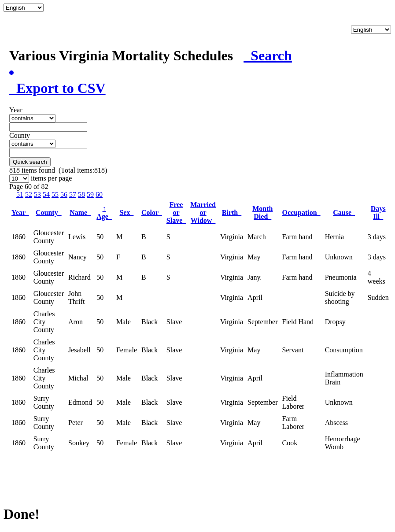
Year (20, 212)
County (49, 212)
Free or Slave (176, 212)
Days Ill (378, 212)
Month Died (262, 212)
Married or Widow (203, 212)
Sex (126, 212)
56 (64, 194)
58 (81, 194)
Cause (344, 212)
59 (90, 194)
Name (80, 212)
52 (29, 194)
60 (99, 194)
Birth (232, 212)
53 (37, 194)
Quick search (30, 162)
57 (73, 194)
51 (20, 194)
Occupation (301, 212)
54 (46, 194)
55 (55, 194)
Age (104, 212)
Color (152, 212)
